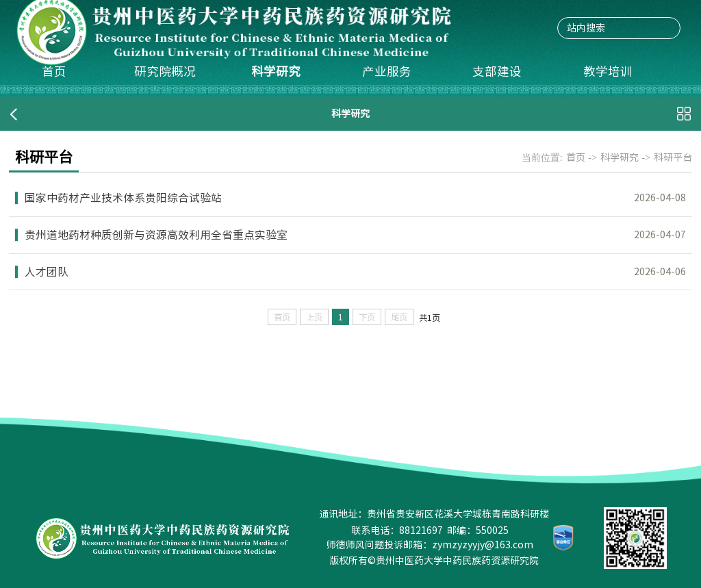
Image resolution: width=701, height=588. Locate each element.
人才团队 (47, 272)
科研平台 (673, 157)
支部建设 (497, 72)
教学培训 (608, 72)
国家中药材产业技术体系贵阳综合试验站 (123, 198)
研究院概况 (165, 72)
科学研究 (276, 72)
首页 (54, 72)
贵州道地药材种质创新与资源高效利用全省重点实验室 (156, 235)
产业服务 (387, 72)
